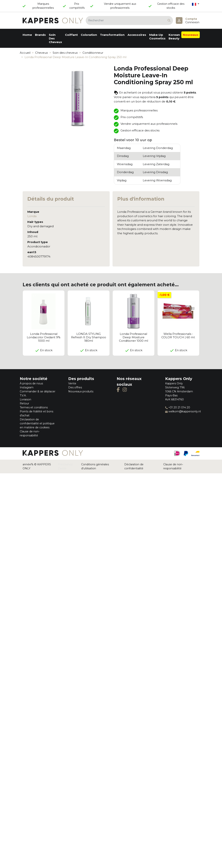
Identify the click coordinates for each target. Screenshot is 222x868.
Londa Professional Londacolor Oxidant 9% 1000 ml (44, 337)
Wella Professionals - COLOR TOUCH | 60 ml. (178, 336)
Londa (32, 216)
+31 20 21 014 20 (178, 407)
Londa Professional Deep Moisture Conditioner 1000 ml (134, 337)
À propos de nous (31, 383)
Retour (24, 403)
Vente (72, 383)
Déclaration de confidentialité (134, 466)
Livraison (25, 399)
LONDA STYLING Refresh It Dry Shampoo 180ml (89, 337)
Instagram (27, 387)
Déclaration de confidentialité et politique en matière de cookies (37, 423)
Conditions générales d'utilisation (95, 466)
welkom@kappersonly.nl (183, 411)
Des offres (75, 387)
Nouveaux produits (81, 391)
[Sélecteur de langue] (196, 4)
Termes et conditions (34, 407)
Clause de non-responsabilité (173, 466)
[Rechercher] (129, 20)
